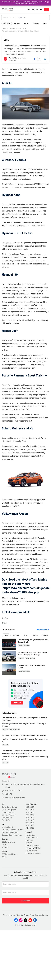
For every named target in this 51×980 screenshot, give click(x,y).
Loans (4, 845)
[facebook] (34, 59)
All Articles (9, 18)
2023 (32, 825)
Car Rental (29, 843)
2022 (27, 825)
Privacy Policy (29, 915)
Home (4, 29)
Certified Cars (30, 835)
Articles (12, 29)
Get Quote (17, 703)
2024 (27, 828)
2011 (32, 810)
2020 (27, 823)
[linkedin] (45, 59)
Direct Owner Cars (32, 838)
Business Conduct (42, 915)
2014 (27, 815)
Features (36, 23)
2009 (32, 807)
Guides (26, 23)
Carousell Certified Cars (10, 832)
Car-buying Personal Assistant (12, 830)
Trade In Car (6, 820)
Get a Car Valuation (9, 815)
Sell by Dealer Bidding (9, 807)
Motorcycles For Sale (33, 853)
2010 (27, 810)
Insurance (5, 847)
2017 (32, 818)
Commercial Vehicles (33, 848)
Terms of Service (9, 915)
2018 (27, 820)
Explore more (43, 630)
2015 (32, 815)
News (45, 23)
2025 (32, 828)
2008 (27, 807)
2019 (32, 820)
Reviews (17, 23)
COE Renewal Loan (8, 842)
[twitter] (40, 59)
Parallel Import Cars (33, 845)
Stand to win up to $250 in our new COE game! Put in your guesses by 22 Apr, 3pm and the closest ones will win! (26, 3)
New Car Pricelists (8, 827)
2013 (32, 812)
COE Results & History (10, 854)
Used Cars (29, 840)
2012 (27, 812)
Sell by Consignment (9, 810)
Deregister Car (7, 818)
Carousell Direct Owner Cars (12, 835)
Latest (6, 635)
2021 (32, 823)
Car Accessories (31, 851)
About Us (19, 915)
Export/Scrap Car (8, 812)
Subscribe (25, 901)
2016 (27, 818)
